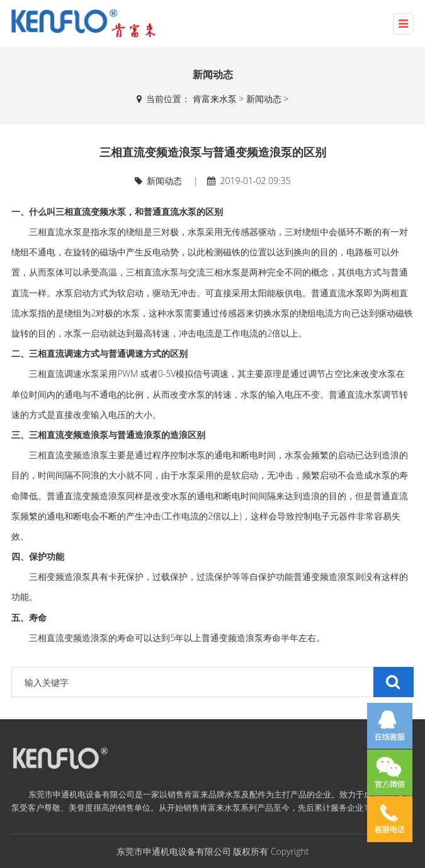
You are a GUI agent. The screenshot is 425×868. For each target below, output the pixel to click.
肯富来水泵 (215, 99)
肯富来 (196, 794)
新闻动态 (264, 99)
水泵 (355, 293)
